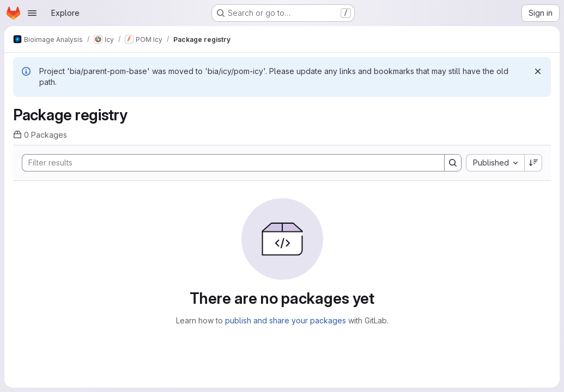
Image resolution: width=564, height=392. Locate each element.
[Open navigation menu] (32, 13)
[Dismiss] (538, 71)
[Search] (228, 163)
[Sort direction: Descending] (533, 163)
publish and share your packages (286, 320)
